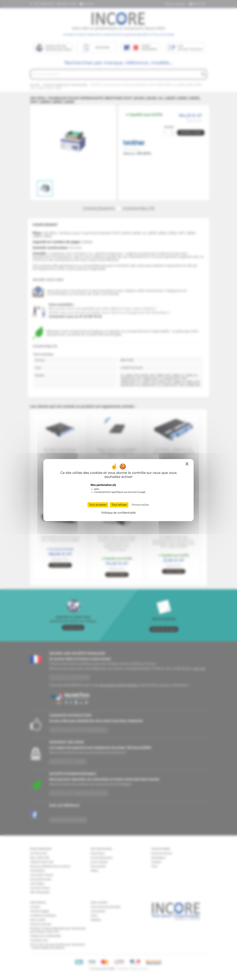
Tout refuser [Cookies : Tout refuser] (119, 505)
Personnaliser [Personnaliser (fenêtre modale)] (140, 505)
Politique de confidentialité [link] (118, 513)
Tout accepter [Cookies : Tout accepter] (98, 505)
